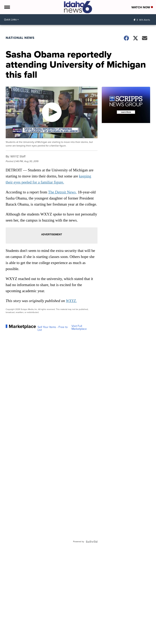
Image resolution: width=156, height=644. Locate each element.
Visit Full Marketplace (79, 328)
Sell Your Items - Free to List (53, 329)
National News (20, 38)
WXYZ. (71, 301)
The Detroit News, (62, 192)
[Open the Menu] (7, 7)
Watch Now (142, 7)
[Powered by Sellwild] (92, 542)
